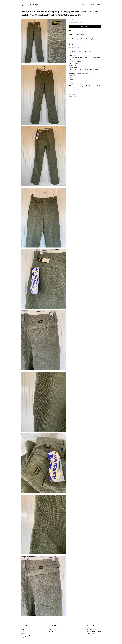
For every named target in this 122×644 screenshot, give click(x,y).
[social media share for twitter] (73, 30)
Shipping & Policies (79, 35)
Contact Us (24, 638)
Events (93, 4)
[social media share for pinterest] (76, 30)
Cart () (99, 4)
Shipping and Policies (27, 636)
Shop (83, 4)
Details (71, 35)
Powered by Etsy (90, 634)
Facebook (51, 629)
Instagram (51, 631)
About (88, 4)
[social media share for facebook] (70, 30)
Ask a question (82, 30)
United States (78, 23)
